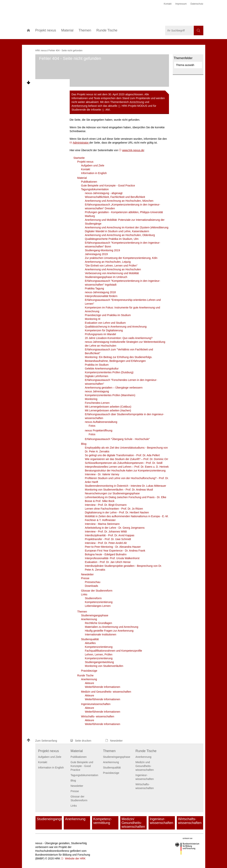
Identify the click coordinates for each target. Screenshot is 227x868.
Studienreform (93, 598)
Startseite (79, 158)
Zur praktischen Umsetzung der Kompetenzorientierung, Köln (121, 258)
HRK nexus (41, 51)
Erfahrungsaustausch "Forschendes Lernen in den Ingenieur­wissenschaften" (121, 382)
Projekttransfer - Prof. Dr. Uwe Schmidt (108, 539)
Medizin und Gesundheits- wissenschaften (106, 692)
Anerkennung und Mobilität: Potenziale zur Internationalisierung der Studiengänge (125, 222)
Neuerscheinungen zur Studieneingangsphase (112, 493)
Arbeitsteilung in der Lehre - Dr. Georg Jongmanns (115, 528)
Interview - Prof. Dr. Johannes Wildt (106, 532)
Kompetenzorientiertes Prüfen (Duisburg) (109, 372)
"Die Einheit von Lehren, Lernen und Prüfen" (111, 266)
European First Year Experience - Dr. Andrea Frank (115, 551)
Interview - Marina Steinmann (102, 524)
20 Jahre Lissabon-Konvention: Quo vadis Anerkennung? (119, 338)
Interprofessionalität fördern (101, 296)
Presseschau (93, 582)
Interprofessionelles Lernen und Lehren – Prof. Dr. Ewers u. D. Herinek (127, 467)
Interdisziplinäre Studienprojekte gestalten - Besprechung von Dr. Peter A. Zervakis (123, 568)
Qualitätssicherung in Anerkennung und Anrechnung (116, 327)
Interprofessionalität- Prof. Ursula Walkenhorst (112, 558)
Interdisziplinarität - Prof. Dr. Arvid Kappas (110, 535)
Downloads (92, 586)
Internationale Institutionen (101, 634)
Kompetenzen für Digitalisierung (104, 330)
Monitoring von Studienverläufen (104, 666)
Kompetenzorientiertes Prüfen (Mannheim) (110, 395)
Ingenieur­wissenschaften (96, 704)
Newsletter (87, 574)
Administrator (81, 143)
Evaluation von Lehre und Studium (105, 323)
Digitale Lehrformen (97, 376)
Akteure (90, 683)
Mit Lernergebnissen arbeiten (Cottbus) (108, 407)
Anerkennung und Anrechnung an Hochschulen (113, 269)
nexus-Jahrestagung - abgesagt (104, 193)
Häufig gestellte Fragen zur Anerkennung (109, 631)
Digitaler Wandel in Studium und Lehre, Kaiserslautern (117, 231)
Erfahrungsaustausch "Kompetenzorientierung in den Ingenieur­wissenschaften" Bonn (123, 245)
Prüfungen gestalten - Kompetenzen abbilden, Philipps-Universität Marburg (124, 214)
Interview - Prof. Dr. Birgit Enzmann (106, 505)
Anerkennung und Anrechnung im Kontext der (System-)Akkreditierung (127, 227)
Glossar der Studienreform (97, 591)
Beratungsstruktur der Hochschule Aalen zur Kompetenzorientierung (125, 471)
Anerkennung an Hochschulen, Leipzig (108, 262)
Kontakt (86, 169)
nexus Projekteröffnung (99, 430)
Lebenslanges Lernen (98, 606)
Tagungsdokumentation (95, 189)
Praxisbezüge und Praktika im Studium (108, 315)
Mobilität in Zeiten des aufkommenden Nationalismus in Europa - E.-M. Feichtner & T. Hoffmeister (127, 518)
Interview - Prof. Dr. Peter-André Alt (106, 543)
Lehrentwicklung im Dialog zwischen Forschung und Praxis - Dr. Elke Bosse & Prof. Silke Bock (126, 499)
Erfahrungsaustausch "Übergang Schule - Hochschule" (117, 439)
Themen (82, 612)
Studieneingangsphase (95, 615)
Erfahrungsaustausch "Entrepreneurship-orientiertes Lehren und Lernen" (123, 302)
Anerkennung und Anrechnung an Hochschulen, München (119, 201)
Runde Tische (86, 675)
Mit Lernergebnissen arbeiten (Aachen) (108, 410)
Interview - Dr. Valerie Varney (102, 474)
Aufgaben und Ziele (93, 165)
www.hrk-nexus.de (133, 150)
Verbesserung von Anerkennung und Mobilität (112, 273)
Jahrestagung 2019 (96, 254)
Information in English (94, 173)
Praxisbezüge (89, 671)
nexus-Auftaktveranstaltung (101, 422)
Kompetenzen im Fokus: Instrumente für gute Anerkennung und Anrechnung (123, 309)
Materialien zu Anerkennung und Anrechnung (112, 627)
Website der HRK (75, 858)
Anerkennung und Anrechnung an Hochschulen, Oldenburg (120, 235)
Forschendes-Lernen (97, 403)
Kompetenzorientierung (99, 602)
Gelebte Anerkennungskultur (102, 369)
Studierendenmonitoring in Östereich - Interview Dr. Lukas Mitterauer (126, 486)
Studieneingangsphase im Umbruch (106, 277)
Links (84, 594)
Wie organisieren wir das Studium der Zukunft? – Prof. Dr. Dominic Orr (127, 459)
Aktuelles (90, 643)
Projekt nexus (85, 162)
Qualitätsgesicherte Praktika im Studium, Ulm (112, 239)
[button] (47, 741)
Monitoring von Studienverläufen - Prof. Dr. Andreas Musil (119, 490)
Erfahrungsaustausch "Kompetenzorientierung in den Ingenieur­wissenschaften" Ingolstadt (123, 283)
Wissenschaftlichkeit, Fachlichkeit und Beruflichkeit (115, 197)
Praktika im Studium (97, 365)
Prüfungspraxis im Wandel (101, 334)
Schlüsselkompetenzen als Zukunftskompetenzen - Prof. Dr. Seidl (124, 463)
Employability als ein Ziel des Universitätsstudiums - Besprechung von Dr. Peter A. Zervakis (126, 450)
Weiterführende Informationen (103, 687)
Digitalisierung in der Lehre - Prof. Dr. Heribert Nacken (117, 512)
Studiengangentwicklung (99, 662)
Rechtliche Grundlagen (99, 623)
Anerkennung (80, 106)
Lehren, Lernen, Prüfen (99, 654)
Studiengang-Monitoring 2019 (103, 250)
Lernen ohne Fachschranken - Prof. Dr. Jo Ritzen (114, 509)
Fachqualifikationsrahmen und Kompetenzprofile (114, 651)
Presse (85, 578)
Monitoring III (93, 319)
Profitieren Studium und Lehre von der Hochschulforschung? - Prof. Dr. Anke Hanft (127, 480)
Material (82, 178)
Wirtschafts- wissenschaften (98, 716)
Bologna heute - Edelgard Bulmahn (106, 554)
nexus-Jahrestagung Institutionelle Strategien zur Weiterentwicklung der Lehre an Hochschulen (125, 344)
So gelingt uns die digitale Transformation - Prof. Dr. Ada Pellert (122, 455)
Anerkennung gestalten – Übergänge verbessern (114, 388)
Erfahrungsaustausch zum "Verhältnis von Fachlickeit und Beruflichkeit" (119, 351)
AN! (108, 110)
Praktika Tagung (95, 288)
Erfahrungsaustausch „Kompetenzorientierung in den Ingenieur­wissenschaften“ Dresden (123, 206)
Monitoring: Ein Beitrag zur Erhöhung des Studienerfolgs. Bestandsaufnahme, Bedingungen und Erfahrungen (119, 359)
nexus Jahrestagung (97, 391)
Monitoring (91, 399)
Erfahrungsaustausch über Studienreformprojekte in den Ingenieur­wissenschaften (125, 416)
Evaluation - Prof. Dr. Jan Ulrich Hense (108, 562)
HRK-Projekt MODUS (134, 106)
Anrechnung (137, 102)
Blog (84, 444)
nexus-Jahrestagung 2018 (100, 292)
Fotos (92, 426)
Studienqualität (90, 639)
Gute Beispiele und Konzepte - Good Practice (108, 185)
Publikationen (89, 182)
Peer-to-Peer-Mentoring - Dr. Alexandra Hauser (113, 547)
